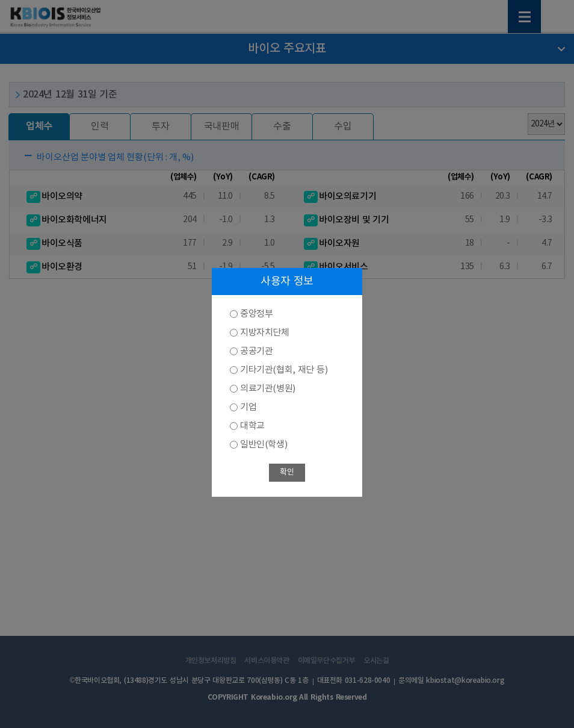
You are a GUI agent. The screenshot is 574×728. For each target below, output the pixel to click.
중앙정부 (256, 314)
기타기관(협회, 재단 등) (284, 370)
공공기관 (256, 351)
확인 (287, 472)
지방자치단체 (265, 333)
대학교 (252, 426)
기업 (248, 407)
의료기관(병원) (268, 389)
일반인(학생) (264, 445)
